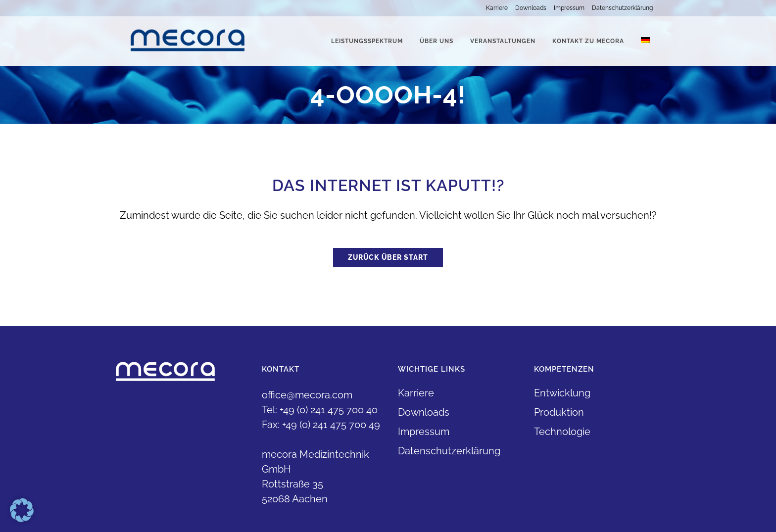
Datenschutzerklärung (622, 8)
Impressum (569, 8)
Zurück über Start (388, 257)
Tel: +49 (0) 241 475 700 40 (320, 410)
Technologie (562, 432)
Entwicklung (562, 393)
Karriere (497, 8)
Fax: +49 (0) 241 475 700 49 (321, 425)
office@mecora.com (307, 395)
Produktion (559, 412)
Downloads (531, 8)
